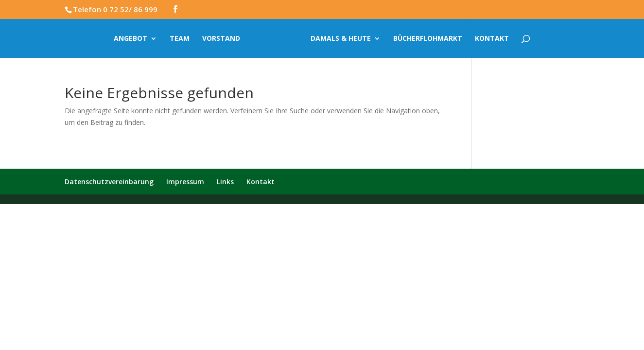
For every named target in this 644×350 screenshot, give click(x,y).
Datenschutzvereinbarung (109, 182)
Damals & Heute (341, 39)
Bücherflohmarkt (428, 39)
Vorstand (221, 39)
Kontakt (492, 39)
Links (225, 182)
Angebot (131, 39)
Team (180, 39)
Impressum (185, 182)
